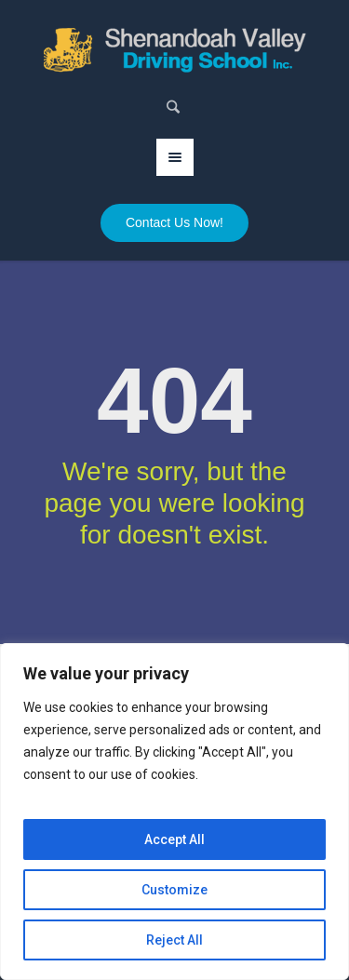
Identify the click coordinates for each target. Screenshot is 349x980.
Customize (174, 890)
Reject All (174, 940)
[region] (174, 812)
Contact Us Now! (174, 222)
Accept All (174, 839)
